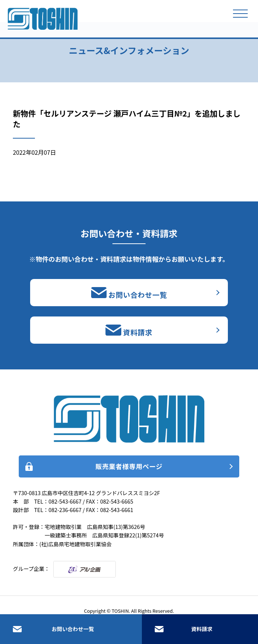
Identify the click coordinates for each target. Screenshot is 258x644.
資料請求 (202, 629)
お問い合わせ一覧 (73, 629)
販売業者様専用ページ (129, 466)
